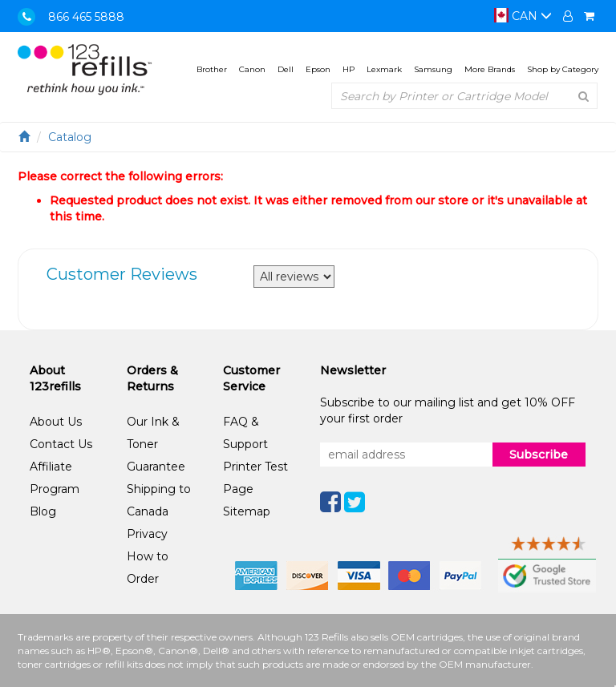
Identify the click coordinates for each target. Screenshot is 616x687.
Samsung (433, 69)
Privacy (147, 534)
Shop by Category (563, 69)
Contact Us (61, 444)
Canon (252, 69)
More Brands (490, 69)
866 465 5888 (86, 17)
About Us (56, 422)
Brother (212, 69)
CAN (523, 16)
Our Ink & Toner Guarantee (156, 444)
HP (349, 69)
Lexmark (384, 69)
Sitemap (247, 511)
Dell (286, 69)
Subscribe (539, 455)
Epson (318, 69)
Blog (43, 511)
